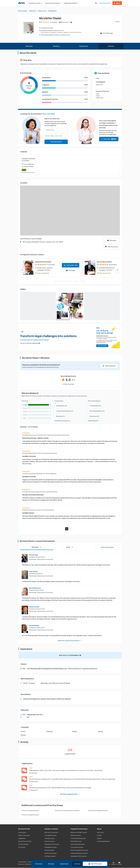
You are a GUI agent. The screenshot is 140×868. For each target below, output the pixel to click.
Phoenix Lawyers (49, 850)
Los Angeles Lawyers (51, 835)
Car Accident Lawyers (77, 847)
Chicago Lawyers (50, 838)
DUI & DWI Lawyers (76, 841)
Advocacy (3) (94, 416)
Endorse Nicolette (107, 547)
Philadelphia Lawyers (51, 847)
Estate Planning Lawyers (78, 844)
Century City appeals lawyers (30, 811)
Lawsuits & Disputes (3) (65, 411)
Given (70, 547)
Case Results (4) (95, 406)
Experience (84, 46)
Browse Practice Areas (25, 841)
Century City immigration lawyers (98, 811)
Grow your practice (105, 3)
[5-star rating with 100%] (37, 405)
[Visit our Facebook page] (101, 863)
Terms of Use (22, 862)
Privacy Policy (32, 862)
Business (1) (60, 416)
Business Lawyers (76, 835)
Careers (99, 835)
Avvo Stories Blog (23, 844)
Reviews (56, 46)
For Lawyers (22, 847)
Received (37, 547)
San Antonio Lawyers (51, 853)
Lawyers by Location (35, 3)
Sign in (117, 3)
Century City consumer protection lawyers (67, 811)
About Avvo (100, 833)
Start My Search (56, 142)
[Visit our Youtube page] (119, 863)
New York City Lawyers (51, 833)
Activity (111, 46)
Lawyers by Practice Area (53, 3)
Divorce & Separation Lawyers (79, 850)
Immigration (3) (62, 406)
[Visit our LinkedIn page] (113, 863)
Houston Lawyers (50, 841)
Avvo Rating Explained (103, 841)
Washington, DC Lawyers (52, 844)
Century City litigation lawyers (30, 815)
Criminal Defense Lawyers (78, 838)
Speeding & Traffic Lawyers (79, 856)
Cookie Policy (42, 862)
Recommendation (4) (97, 411)
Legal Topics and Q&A (71, 3)
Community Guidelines (55, 862)
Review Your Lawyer (24, 835)
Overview (29, 46)
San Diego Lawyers (50, 856)
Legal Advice (22, 838)
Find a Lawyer (22, 833)
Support (99, 838)
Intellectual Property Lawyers (79, 853)
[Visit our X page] (107, 863)
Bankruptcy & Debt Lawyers (79, 833)
